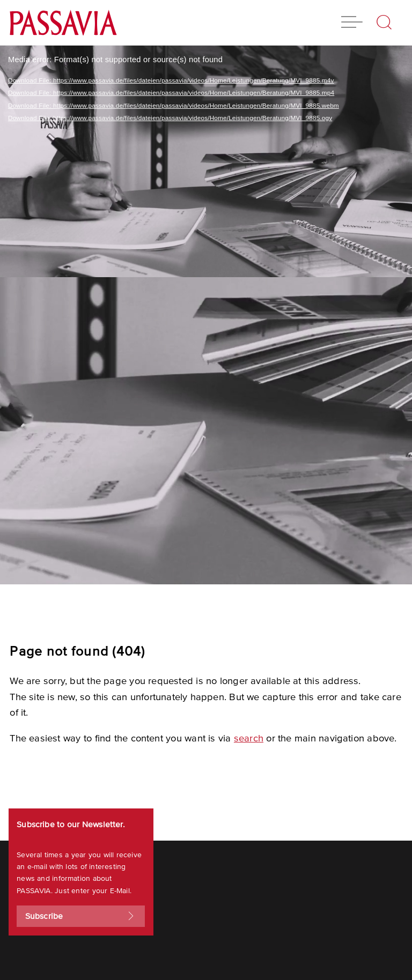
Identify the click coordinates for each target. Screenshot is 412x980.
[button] (352, 23)
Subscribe (81, 916)
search (249, 738)
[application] (206, 315)
